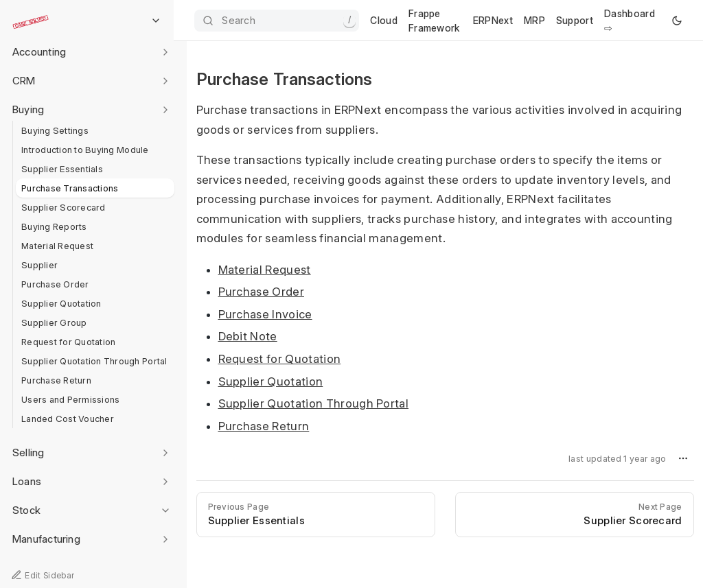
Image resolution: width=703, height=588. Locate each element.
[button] (683, 458)
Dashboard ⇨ (630, 21)
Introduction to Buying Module (85, 150)
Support (575, 20)
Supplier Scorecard (64, 207)
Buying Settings (55, 130)
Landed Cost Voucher (68, 419)
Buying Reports (54, 226)
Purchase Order (55, 284)
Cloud (384, 20)
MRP (534, 20)
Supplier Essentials (62, 169)
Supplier (39, 265)
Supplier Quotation (61, 303)
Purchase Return (56, 380)
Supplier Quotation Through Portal (94, 361)
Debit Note (248, 336)
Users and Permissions (70, 399)
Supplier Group (54, 322)
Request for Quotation (68, 342)
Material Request (57, 246)
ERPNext (493, 20)
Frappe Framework (434, 21)
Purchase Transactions (70, 188)
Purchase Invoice (265, 314)
